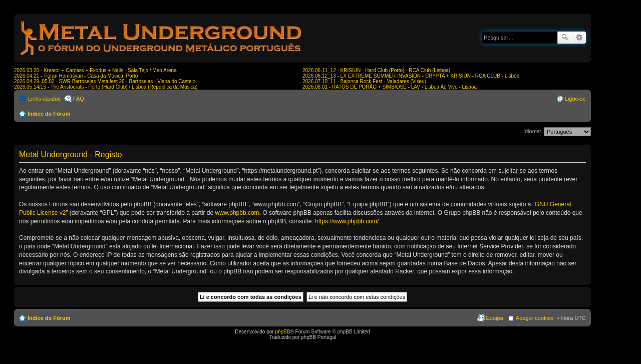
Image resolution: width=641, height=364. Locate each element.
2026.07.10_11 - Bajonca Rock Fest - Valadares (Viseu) (364, 81)
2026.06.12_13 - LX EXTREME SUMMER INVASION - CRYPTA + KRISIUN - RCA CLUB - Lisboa (411, 76)
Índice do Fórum (49, 114)
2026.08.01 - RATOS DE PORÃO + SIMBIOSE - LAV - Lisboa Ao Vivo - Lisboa (390, 87)
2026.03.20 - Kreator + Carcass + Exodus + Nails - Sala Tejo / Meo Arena (95, 70)
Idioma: (532, 131)
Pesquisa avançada (579, 38)
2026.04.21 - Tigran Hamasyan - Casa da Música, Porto (76, 76)
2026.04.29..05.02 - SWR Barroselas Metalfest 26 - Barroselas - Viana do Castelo (105, 81)
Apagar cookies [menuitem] (535, 318)
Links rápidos (44, 99)
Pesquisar (565, 38)
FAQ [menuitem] (79, 99)
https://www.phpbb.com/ (347, 221)
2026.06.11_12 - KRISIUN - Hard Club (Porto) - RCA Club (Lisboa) (376, 70)
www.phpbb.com (237, 213)
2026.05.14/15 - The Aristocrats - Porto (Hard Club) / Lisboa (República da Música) (106, 87)
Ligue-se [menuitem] (575, 99)
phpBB (282, 332)
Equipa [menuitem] (495, 318)
